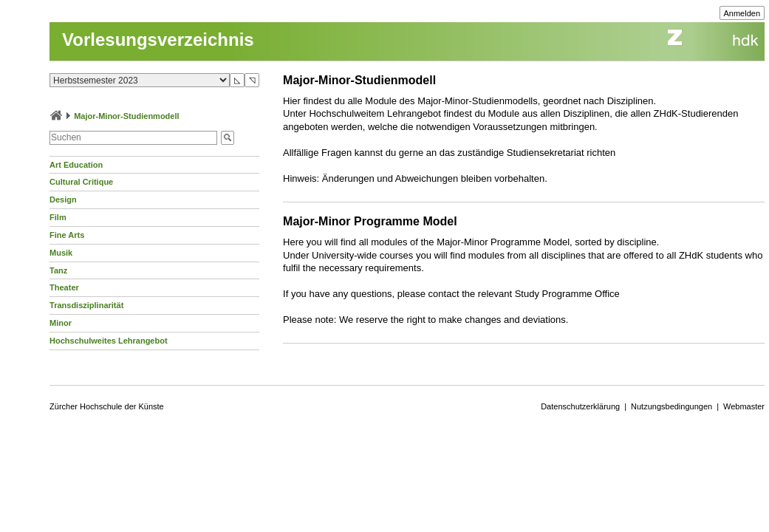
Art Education (76, 165)
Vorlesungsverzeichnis (158, 40)
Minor (61, 323)
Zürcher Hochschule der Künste (107, 406)
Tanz (58, 270)
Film (58, 217)
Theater (64, 287)
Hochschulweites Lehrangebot (109, 341)
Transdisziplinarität (86, 305)
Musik (61, 253)
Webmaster (744, 406)
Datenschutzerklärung (580, 406)
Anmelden (742, 13)
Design (63, 199)
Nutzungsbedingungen (671, 406)
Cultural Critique (81, 182)
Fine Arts (67, 235)
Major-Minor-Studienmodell (126, 116)
